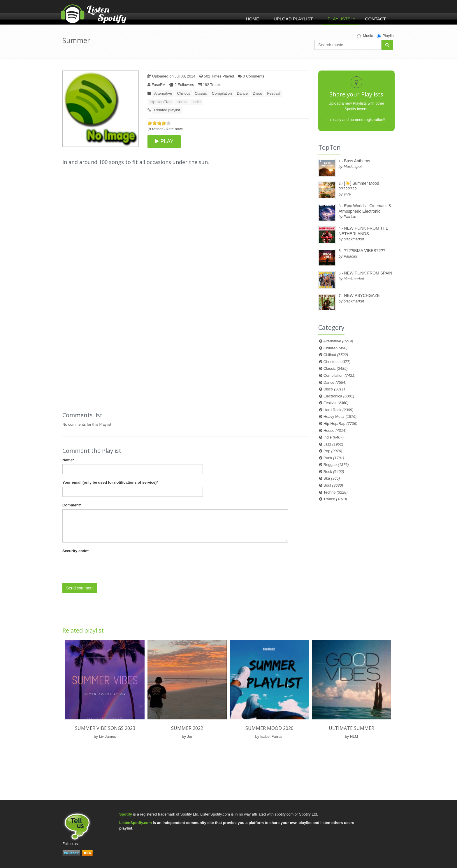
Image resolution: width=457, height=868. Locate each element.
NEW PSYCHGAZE (362, 295)
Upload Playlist (293, 19)
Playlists (339, 19)
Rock (334, 472)
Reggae (336, 465)
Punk (334, 458)
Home (253, 19)
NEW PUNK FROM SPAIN (368, 273)
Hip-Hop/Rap (160, 102)
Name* (68, 460)
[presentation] (107, 567)
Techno (336, 492)
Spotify (126, 814)
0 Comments (251, 76)
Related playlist (167, 110)
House (182, 102)
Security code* (75, 551)
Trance (335, 499)
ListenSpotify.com (136, 823)
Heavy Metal (340, 417)
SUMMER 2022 (187, 728)
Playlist (386, 36)
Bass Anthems (357, 161)
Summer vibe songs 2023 (105, 728)
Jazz (333, 444)
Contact (376, 19)
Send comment (80, 588)
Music (365, 36)
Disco (257, 93)
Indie (196, 102)
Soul (333, 485)
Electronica (339, 396)
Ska (332, 478)
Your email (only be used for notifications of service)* (110, 482)
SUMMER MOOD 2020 (269, 728)
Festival (274, 93)
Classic (201, 93)
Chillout (183, 93)
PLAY (164, 141)
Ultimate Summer (351, 728)
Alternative (163, 93)
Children (335, 348)
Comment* (72, 505)
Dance (242, 93)
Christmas (337, 362)
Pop (333, 451)
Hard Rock (339, 410)
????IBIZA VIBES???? (365, 251)
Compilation (222, 93)
